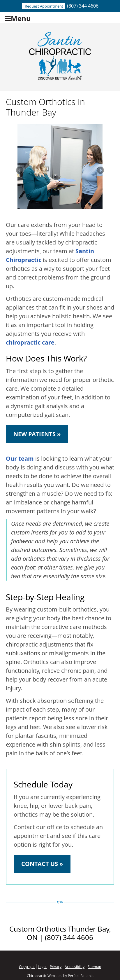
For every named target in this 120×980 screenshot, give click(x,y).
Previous (20, 171)
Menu (18, 18)
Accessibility (75, 967)
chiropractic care (30, 342)
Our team (20, 458)
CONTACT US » (42, 864)
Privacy (56, 967)
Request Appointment (44, 6)
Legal (42, 967)
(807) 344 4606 (83, 6)
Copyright (27, 967)
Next (100, 171)
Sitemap (94, 967)
